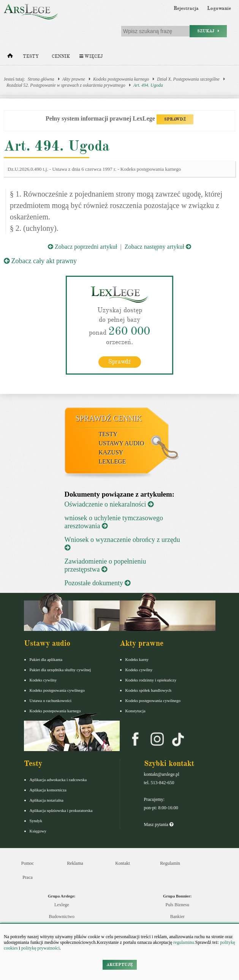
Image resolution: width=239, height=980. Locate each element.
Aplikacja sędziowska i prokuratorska (61, 810)
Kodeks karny (137, 659)
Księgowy (38, 831)
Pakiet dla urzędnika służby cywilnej (60, 670)
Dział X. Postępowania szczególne (188, 79)
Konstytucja (135, 711)
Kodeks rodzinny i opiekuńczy (151, 680)
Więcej (91, 56)
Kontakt (123, 863)
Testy (31, 56)
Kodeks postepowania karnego (55, 711)
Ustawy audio (122, 443)
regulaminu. (184, 942)
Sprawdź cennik (109, 418)
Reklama (75, 863)
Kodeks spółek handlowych (149, 690)
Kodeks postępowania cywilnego (57, 690)
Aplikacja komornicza (48, 790)
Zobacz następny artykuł (158, 247)
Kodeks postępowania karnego (121, 79)
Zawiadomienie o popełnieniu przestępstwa (105, 565)
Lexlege (62, 905)
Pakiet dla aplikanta (46, 659)
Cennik (61, 56)
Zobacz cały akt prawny (40, 261)
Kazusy (111, 452)
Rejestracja (186, 8)
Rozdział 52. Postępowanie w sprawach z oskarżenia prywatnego (66, 85)
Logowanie (219, 8)
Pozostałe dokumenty (98, 583)
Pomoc (28, 863)
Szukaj (208, 31)
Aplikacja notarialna (47, 800)
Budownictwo (62, 916)
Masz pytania (159, 824)
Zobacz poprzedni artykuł (82, 247)
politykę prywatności (40, 948)
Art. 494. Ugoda (148, 85)
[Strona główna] (10, 57)
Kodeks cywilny (43, 680)
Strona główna (41, 79)
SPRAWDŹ (175, 119)
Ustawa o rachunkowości (51, 700)
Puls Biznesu (177, 905)
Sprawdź (120, 362)
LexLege (112, 461)
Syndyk (36, 821)
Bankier (177, 916)
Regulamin (170, 863)
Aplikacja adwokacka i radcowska (58, 780)
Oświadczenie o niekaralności (109, 504)
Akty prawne (74, 79)
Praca (28, 877)
